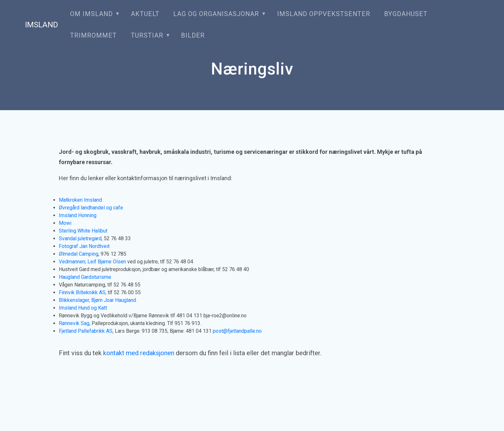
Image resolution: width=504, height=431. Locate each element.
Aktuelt (145, 14)
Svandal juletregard (80, 238)
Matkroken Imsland (80, 200)
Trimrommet (93, 35)
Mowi (65, 223)
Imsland (42, 25)
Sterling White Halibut (83, 231)
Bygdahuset (406, 14)
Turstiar (147, 35)
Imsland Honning (78, 215)
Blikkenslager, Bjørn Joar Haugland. (98, 300)
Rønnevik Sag (74, 323)
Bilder (193, 35)
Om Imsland (91, 14)
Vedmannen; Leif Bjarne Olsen (92, 262)
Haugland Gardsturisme (85, 277)
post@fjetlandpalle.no (237, 331)
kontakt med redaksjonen (139, 353)
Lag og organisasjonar (216, 14)
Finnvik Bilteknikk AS (82, 292)
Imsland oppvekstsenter (324, 14)
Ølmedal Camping (79, 254)
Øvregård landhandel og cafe (91, 208)
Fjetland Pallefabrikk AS (86, 331)
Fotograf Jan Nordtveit (84, 246)
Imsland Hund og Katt (83, 308)
